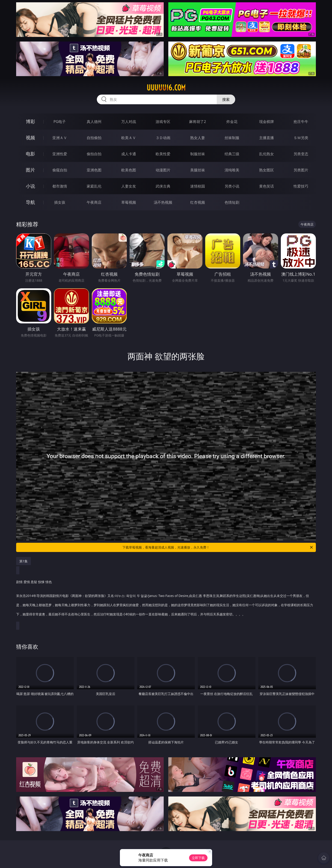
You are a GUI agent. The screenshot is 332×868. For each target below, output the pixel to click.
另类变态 (301, 154)
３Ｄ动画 (163, 138)
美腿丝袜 (198, 170)
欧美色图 (129, 170)
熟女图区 (267, 170)
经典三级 (232, 154)
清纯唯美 (232, 170)
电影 (30, 154)
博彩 (30, 121)
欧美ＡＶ (129, 138)
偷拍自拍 (94, 154)
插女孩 (60, 202)
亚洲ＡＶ (60, 138)
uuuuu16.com (166, 88)
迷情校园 (198, 186)
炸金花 (232, 122)
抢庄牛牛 (301, 122)
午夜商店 (94, 202)
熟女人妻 (198, 138)
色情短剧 (232, 202)
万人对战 (129, 122)
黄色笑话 (267, 186)
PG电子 (60, 122)
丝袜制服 (232, 138)
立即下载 (198, 858)
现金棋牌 (267, 122)
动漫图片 (163, 170)
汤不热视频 (163, 202)
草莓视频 (129, 202)
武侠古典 (163, 186)
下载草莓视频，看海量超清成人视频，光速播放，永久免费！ (218, 547)
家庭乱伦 (94, 186)
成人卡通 (129, 154)
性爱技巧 (301, 186)
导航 (30, 202)
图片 (30, 170)
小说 (30, 186)
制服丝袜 (198, 154)
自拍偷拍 (94, 138)
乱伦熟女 (267, 154)
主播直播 (267, 138)
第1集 (24, 561)
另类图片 (301, 170)
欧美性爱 (163, 154)
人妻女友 (129, 186)
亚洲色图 (94, 170)
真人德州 (94, 122)
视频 (30, 138)
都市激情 (60, 186)
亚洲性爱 (60, 154)
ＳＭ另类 (301, 138)
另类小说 (232, 186)
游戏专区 (163, 122)
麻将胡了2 (197, 122)
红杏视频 (198, 202)
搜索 (226, 99)
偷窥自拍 (60, 170)
